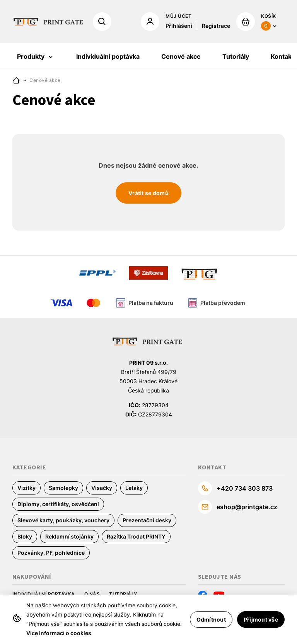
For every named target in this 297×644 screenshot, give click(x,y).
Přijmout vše (261, 619)
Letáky (134, 488)
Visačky (102, 488)
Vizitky (26, 488)
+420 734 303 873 (245, 488)
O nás (92, 594)
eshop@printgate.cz (247, 507)
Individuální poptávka (44, 594)
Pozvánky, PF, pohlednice (51, 553)
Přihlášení (179, 26)
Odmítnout (211, 619)
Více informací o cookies (59, 633)
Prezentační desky (147, 520)
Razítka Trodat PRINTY (136, 536)
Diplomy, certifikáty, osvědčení (58, 504)
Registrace (216, 26)
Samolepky (63, 488)
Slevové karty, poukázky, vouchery (63, 520)
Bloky (25, 536)
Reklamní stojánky (69, 536)
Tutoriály (123, 594)
